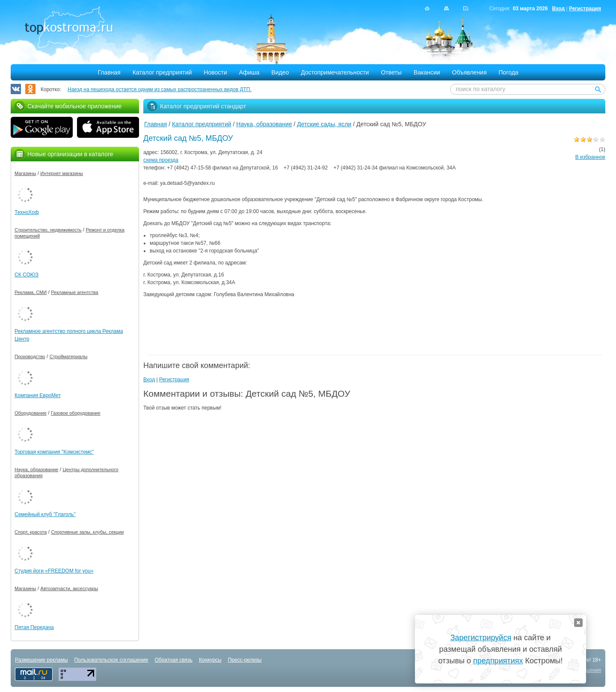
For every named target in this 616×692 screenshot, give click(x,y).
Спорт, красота (31, 532)
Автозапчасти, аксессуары (69, 588)
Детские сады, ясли (324, 124)
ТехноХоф (27, 212)
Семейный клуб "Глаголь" (45, 514)
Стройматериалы (69, 356)
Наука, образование (264, 124)
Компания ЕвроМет (38, 395)
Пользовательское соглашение (111, 660)
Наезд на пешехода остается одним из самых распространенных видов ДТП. (160, 89)
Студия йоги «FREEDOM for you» (54, 571)
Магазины (25, 173)
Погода (509, 72)
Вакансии (427, 72)
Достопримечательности (335, 72)
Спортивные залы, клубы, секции (87, 532)
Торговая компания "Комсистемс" (54, 452)
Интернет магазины (62, 173)
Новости (215, 72)
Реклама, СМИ (31, 292)
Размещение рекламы (41, 660)
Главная (109, 72)
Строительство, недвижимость (48, 230)
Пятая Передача (34, 627)
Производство (30, 356)
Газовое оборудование (76, 413)
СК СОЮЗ (27, 275)
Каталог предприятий (162, 72)
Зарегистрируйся (481, 638)
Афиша (249, 72)
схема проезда (161, 160)
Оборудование (31, 413)
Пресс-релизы (245, 660)
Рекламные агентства (75, 292)
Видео (280, 72)
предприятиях (498, 661)
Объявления (469, 72)
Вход (558, 9)
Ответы (391, 72)
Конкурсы (210, 660)
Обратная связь (173, 660)
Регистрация (585, 9)
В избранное (590, 157)
